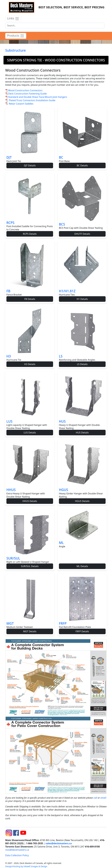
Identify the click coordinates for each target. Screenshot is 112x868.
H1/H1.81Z (67, 291)
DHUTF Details (82, 234)
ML (61, 543)
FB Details (30, 299)
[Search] (55, 26)
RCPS (10, 223)
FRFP (63, 623)
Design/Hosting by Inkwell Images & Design (26, 866)
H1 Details (82, 299)
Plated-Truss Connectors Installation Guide (32, 100)
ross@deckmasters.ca (17, 850)
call (95, 798)
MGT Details (30, 631)
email (103, 798)
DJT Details (30, 165)
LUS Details (30, 433)
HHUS (11, 490)
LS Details (82, 364)
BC (61, 157)
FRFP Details (82, 631)
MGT (10, 623)
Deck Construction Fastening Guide (27, 94)
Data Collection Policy (17, 855)
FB (8, 291)
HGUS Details (82, 501)
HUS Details (82, 433)
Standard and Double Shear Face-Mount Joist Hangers (38, 97)
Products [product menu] (16, 36)
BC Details (82, 165)
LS (61, 356)
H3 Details (30, 364)
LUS (9, 421)
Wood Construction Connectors (25, 90)
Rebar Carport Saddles (21, 104)
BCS (62, 224)
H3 (9, 356)
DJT (9, 157)
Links (13, 19)
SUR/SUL (13, 558)
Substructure (16, 50)
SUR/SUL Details (30, 566)
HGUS (64, 490)
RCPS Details (30, 234)
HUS (62, 421)
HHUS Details (30, 501)
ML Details (82, 566)
